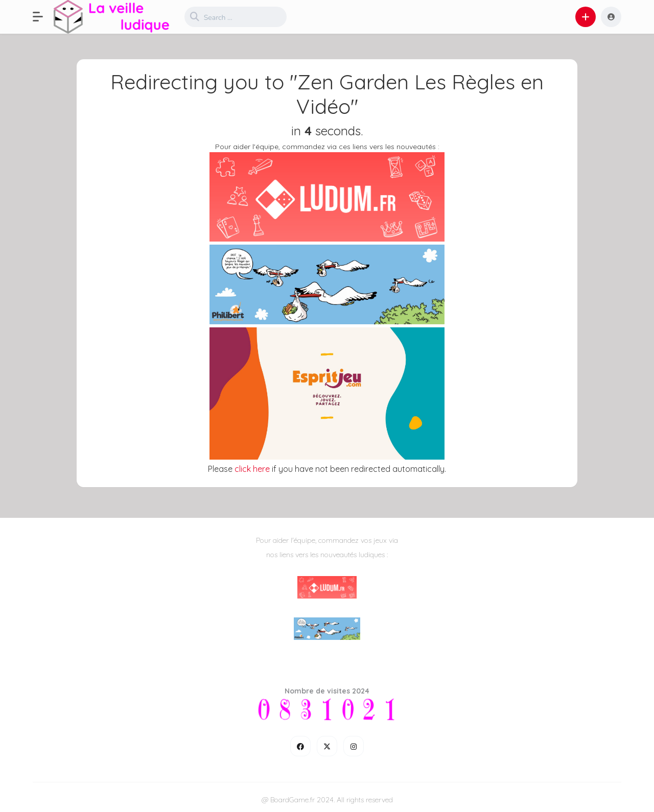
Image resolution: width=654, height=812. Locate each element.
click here (252, 469)
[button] (43, 17)
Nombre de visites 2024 (327, 691)
